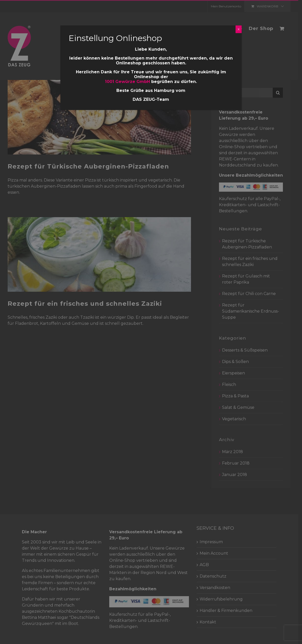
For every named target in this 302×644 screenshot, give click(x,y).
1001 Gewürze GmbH (128, 82)
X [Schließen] (239, 29)
